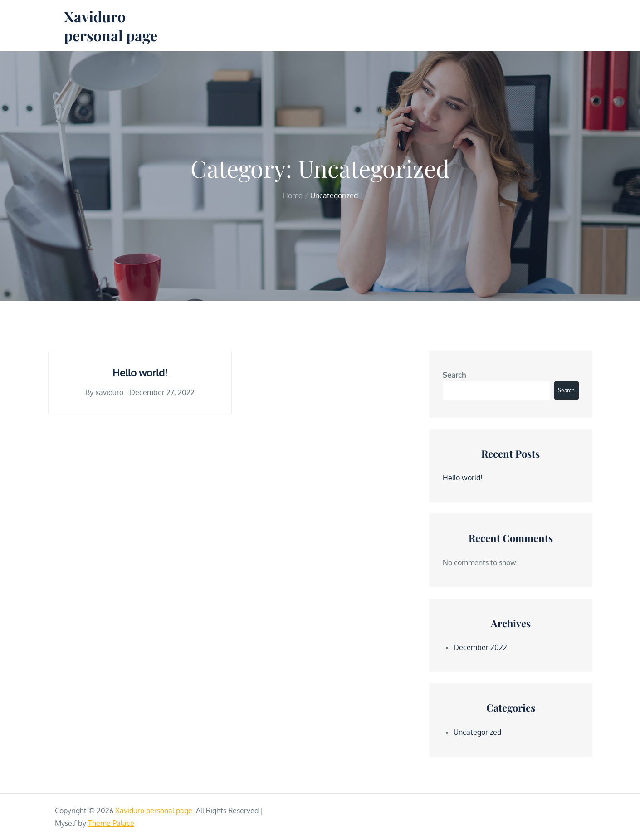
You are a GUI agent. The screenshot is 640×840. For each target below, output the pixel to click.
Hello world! (140, 372)
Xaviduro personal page (111, 26)
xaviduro (109, 392)
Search (454, 375)
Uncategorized (477, 732)
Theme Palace (111, 823)
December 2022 (480, 647)
